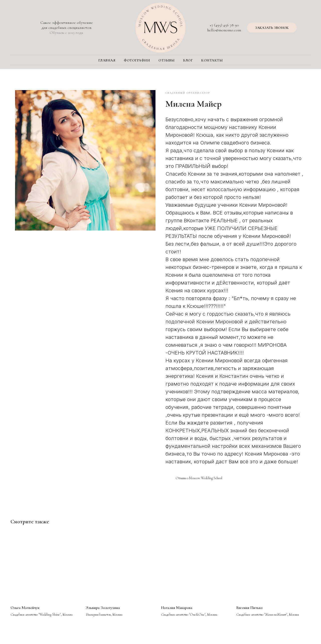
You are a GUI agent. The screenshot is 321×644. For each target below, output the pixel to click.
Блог (188, 60)
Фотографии (137, 60)
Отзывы (167, 60)
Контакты (212, 60)
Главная (107, 60)
